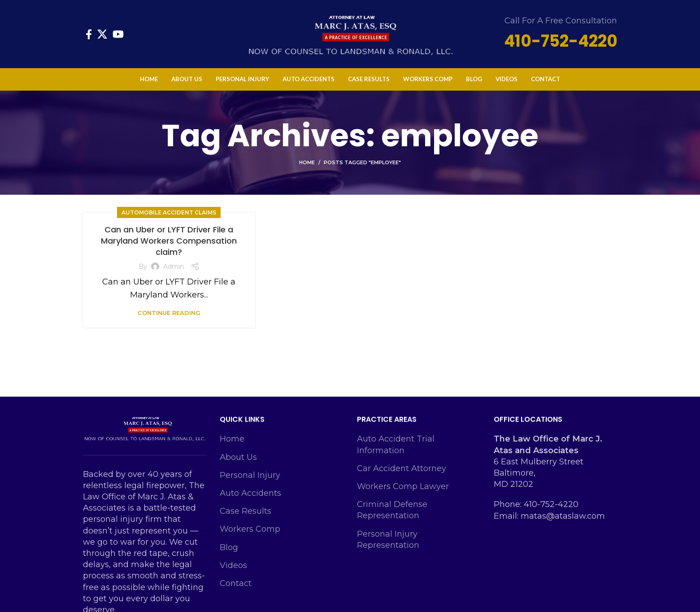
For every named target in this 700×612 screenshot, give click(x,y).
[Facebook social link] (89, 34)
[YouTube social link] (118, 34)
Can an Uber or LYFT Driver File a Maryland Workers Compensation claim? (169, 241)
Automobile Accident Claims (169, 212)
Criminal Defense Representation (392, 510)
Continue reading (169, 313)
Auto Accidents (250, 493)
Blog (229, 547)
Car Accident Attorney (402, 468)
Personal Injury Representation (388, 540)
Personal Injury (250, 475)
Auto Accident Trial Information (396, 444)
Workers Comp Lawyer (403, 486)
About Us (238, 457)
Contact (236, 583)
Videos (233, 565)
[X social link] (102, 34)
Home (307, 162)
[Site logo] (350, 33)
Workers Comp (250, 529)
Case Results (246, 511)
